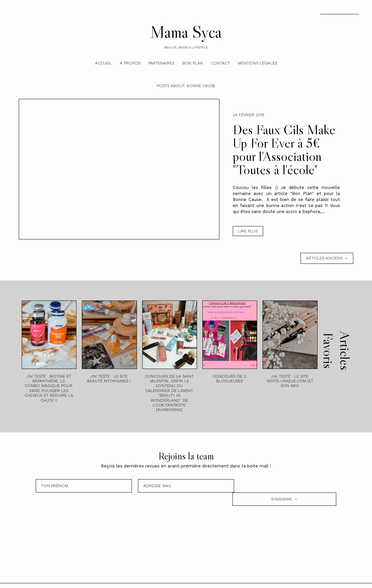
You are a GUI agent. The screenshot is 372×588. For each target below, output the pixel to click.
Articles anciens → (327, 258)
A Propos (130, 63)
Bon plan (193, 63)
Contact (220, 63)
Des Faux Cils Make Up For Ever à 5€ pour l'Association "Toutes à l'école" (284, 150)
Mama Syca (186, 32)
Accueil (104, 63)
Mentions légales (257, 63)
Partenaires (161, 63)
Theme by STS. (206, 579)
